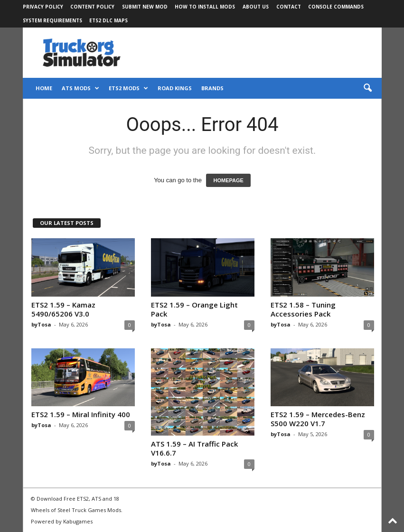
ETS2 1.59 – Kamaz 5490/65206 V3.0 (63, 309)
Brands (212, 88)
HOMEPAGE (228, 180)
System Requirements (52, 20)
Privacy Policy (43, 7)
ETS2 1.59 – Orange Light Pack (194, 309)
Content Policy (92, 7)
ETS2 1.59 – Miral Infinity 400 (81, 414)
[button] (367, 88)
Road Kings (175, 88)
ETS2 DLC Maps (108, 20)
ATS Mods (80, 88)
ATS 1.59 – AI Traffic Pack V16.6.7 (194, 448)
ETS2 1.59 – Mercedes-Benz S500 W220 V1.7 (318, 419)
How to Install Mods (205, 7)
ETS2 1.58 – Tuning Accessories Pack (303, 309)
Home (44, 88)
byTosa (41, 324)
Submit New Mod (145, 7)
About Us (256, 7)
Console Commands (336, 7)
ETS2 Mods (128, 88)
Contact (289, 7)
